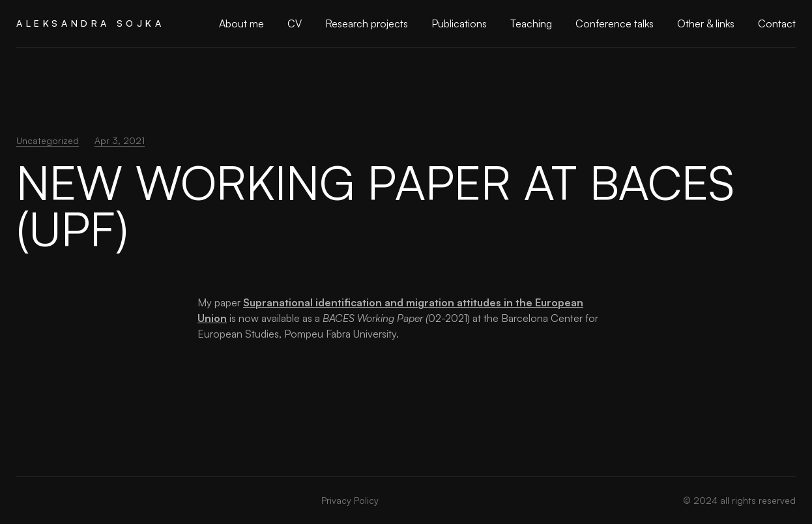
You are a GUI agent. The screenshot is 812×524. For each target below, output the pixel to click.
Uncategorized (48, 140)
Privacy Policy (350, 500)
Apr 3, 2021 (120, 140)
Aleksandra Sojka (91, 23)
